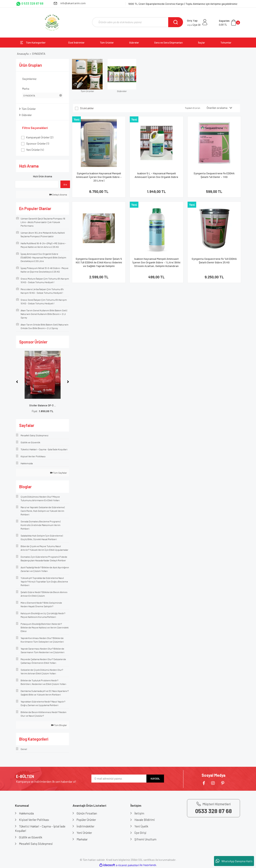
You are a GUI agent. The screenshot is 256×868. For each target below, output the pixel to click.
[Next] (68, 382)
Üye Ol (194, 25)
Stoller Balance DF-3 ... (42, 405)
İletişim (139, 813)
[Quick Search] (37, 184)
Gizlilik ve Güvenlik (31, 837)
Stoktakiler (87, 108)
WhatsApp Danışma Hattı (234, 861)
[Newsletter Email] (119, 779)
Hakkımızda (26, 813)
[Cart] (229, 23)
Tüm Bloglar (59, 725)
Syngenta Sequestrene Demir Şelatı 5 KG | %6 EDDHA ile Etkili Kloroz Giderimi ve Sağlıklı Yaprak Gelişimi (99, 262)
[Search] (137, 22)
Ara (65, 184)
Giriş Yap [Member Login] (192, 20)
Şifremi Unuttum (145, 839)
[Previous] (17, 382)
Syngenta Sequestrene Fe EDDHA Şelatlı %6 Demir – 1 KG (214, 175)
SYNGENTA (39, 54)
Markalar (82, 839)
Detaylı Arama (58, 194)
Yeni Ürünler (84, 833)
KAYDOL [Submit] (155, 779)
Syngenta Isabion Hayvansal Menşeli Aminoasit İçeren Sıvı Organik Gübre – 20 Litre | (99, 177)
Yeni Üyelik (141, 826)
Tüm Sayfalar (59, 473)
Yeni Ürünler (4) (35, 150)
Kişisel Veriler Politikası (34, 820)
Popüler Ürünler (86, 820)
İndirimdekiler (85, 826)
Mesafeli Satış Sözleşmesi (36, 844)
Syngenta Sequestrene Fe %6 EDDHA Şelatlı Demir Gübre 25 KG (214, 260)
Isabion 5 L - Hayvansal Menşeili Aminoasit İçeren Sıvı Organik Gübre (156, 175)
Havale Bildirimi (145, 820)
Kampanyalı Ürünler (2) (40, 137)
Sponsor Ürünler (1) (38, 143)
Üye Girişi (140, 833)
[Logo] (52, 23)
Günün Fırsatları (87, 813)
